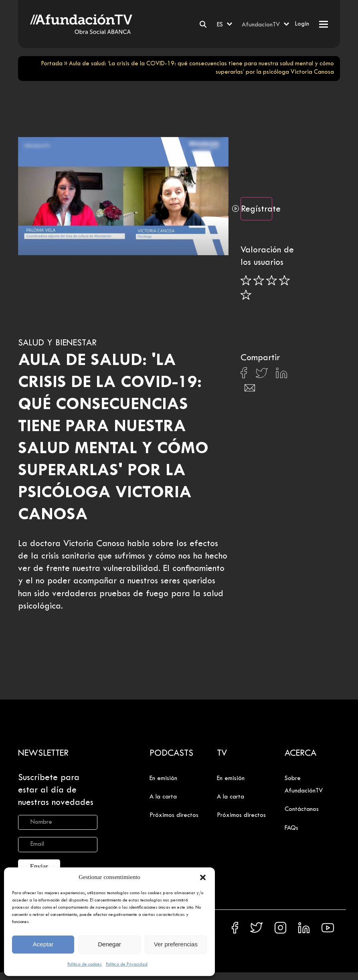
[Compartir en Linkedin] (281, 375)
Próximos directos (174, 815)
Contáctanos (302, 809)
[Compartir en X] (262, 375)
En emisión (163, 778)
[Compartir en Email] (250, 390)
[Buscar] (203, 24)
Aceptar (43, 944)
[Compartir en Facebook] (244, 375)
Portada (52, 64)
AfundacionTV (261, 25)
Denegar (109, 944)
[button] (203, 877)
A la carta (163, 797)
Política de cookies (85, 964)
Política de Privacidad (127, 964)
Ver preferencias (176, 944)
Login (302, 24)
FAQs (291, 828)
